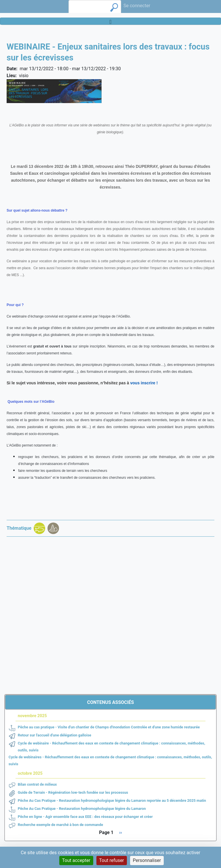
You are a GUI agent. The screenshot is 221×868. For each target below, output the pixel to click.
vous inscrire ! (144, 383)
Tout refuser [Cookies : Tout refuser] (112, 860)
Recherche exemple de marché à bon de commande (60, 825)
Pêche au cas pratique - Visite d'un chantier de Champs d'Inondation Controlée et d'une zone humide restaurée (109, 727)
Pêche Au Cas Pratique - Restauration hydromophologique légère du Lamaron (82, 809)
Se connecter (137, 6)
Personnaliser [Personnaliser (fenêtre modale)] (147, 860)
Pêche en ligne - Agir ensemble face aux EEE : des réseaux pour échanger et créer (85, 817)
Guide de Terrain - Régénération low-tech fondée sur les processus (73, 792)
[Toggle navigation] (110, 21)
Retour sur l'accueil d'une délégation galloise (55, 735)
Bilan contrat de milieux (37, 784)
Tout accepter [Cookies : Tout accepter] (76, 860)
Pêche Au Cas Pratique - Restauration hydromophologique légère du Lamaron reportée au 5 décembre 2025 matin (112, 800)
